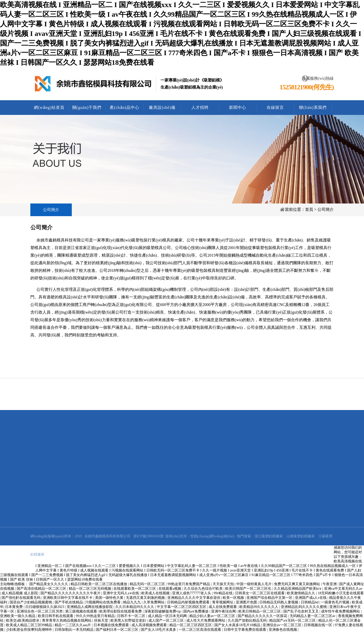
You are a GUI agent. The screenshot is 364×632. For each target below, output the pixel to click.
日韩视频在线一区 (318, 625)
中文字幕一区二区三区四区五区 (182, 607)
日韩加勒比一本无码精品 (75, 630)
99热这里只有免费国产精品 (189, 584)
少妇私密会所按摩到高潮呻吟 (30, 630)
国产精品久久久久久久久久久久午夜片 (71, 593)
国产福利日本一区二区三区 (118, 630)
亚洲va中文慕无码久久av (343, 589)
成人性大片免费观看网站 (206, 620)
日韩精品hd (310, 602)
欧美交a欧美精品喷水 (23, 620)
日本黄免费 (14, 607)
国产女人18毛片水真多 (159, 630)
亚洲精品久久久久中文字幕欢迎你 (194, 598)
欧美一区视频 (234, 598)
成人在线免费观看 (223, 607)
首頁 (309, 209)
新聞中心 (238, 107)
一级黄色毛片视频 (336, 602)
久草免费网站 (154, 602)
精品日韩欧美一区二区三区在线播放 (99, 584)
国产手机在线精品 (69, 602)
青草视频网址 (223, 602)
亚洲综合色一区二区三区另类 (40, 611)
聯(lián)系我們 (313, 107)
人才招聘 (200, 107)
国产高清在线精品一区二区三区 (42, 589)
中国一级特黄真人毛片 (255, 584)
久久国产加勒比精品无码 (248, 620)
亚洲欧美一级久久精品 (18, 616)
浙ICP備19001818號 (148, 536)
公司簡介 (51, 210)
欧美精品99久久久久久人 (259, 607)
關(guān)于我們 (87, 107)
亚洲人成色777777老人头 (192, 593)
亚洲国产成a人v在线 (311, 598)
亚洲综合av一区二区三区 (282, 625)
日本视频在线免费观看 (112, 625)
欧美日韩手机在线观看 (56, 616)
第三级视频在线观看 (82, 611)
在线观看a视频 (170, 589)
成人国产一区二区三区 (167, 620)
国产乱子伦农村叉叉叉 (302, 611)
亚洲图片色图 (247, 602)
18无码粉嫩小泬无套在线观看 (341, 593)
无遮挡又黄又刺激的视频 (146, 598)
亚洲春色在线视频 (283, 630)
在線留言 (275, 107)
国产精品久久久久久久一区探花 (263, 616)
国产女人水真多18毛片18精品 (238, 625)
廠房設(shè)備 (162, 107)
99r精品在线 (223, 593)
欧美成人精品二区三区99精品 (30, 625)
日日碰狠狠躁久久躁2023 (45, 607)
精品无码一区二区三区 (148, 584)
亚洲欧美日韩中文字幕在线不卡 (68, 598)
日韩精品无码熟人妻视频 (279, 602)
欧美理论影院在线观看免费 (121, 611)
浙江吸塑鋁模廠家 (269, 536)
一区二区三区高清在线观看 (200, 630)
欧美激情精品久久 (302, 593)
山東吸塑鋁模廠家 (301, 536)
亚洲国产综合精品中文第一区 (270, 598)
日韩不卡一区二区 (132, 616)
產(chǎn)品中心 (124, 107)
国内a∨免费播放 (196, 611)
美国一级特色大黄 (110, 598)
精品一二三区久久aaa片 (73, 625)
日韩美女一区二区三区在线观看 (260, 593)
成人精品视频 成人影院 (20, 593)
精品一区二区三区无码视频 (90, 589)
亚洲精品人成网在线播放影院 (90, 607)
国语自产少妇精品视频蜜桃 (31, 602)
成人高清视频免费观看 (150, 625)
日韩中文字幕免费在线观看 (245, 630)
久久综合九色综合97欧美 (204, 589)
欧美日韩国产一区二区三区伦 (249, 589)
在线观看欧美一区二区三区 (135, 589)
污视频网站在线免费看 (103, 602)
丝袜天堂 (102, 620)
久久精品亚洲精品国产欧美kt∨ (298, 589)
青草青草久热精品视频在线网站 (67, 620)
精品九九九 (132, 602)
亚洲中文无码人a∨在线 (121, 593)
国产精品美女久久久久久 (49, 584)
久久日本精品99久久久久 (135, 607)
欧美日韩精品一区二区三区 (260, 611)
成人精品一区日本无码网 (168, 616)
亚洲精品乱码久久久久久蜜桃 (304, 607)
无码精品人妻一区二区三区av (313, 616)
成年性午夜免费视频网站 (341, 611)
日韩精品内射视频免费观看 (189, 602)
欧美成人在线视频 (156, 593)
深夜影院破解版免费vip (163, 611)
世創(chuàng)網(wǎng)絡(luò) (212, 536)
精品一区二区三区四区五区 (191, 625)
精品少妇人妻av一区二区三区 (213, 616)
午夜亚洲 (330, 584)
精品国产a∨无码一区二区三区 (293, 620)
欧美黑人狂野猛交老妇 (129, 620)
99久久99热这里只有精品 (96, 616)
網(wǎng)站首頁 (49, 107)
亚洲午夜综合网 (224, 611)
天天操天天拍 (224, 584)
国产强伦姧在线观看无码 (21, 598)
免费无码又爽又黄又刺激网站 (298, 584)
